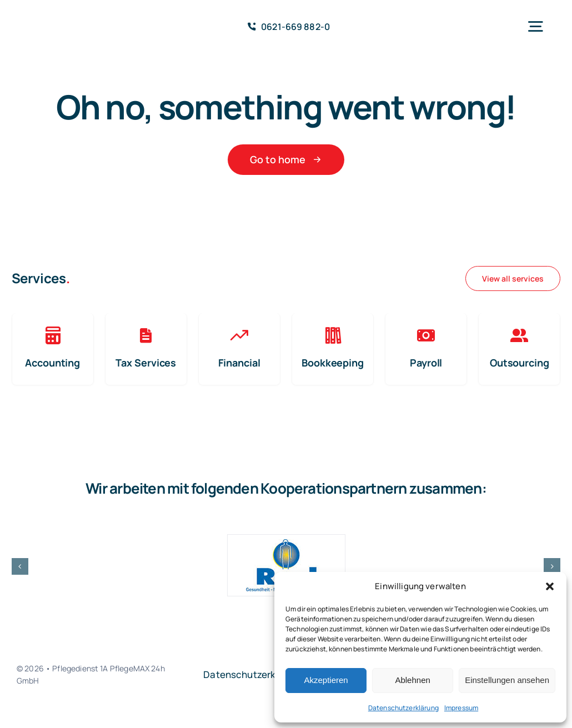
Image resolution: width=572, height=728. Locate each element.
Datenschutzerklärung (403, 708)
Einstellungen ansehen (507, 680)
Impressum (461, 708)
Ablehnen (412, 680)
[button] (550, 586)
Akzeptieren (326, 680)
